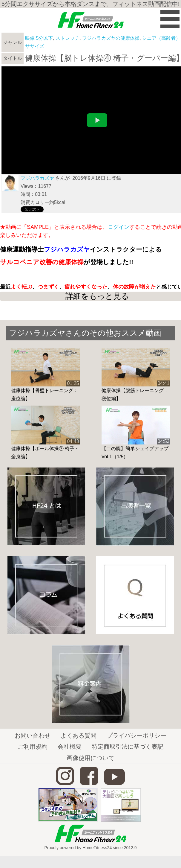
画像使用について (90, 758)
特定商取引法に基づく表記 (128, 747)
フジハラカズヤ (37, 178)
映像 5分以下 (39, 38)
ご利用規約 (33, 747)
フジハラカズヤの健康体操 (111, 38)
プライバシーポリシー (136, 735)
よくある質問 (79, 735)
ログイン (119, 227)
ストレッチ (68, 38)
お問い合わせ (33, 735)
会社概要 (70, 747)
